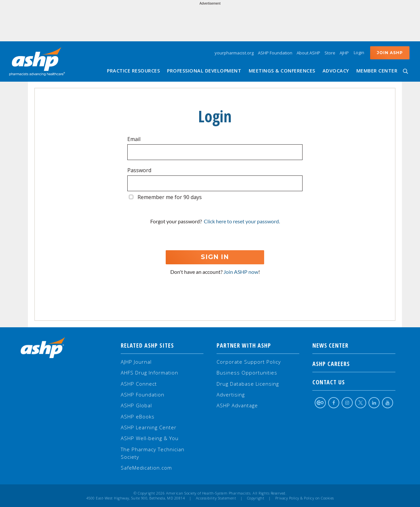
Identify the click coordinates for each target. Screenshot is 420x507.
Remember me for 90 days (170, 197)
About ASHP (308, 53)
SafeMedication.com (146, 468)
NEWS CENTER (354, 345)
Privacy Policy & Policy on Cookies (305, 498)
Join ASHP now (241, 272)
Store (330, 53)
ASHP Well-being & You (150, 438)
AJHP (344, 53)
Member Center (377, 71)
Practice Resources (133, 71)
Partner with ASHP (244, 345)
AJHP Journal (136, 362)
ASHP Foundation (275, 53)
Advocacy (336, 71)
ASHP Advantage (237, 405)
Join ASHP (390, 53)
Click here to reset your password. (242, 221)
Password (139, 170)
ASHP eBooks (138, 416)
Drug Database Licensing (248, 384)
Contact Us (354, 382)
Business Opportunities (247, 373)
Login (359, 52)
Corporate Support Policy (249, 362)
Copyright (256, 498)
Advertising (231, 395)
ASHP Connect (139, 384)
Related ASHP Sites (147, 345)
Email (134, 139)
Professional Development (204, 71)
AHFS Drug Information (149, 373)
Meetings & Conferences (282, 71)
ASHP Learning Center (149, 427)
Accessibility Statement (216, 498)
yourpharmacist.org (234, 53)
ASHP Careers (354, 364)
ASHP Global (136, 405)
